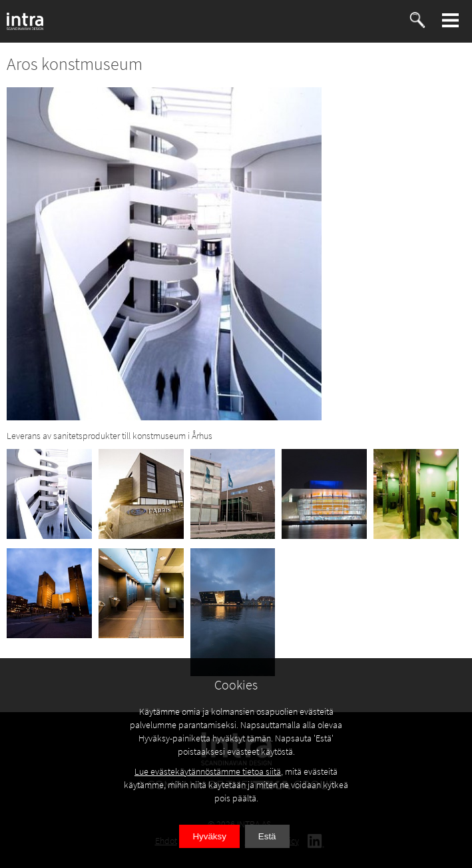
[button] (451, 20)
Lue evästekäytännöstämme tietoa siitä (208, 771)
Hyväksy (209, 836)
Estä (267, 836)
